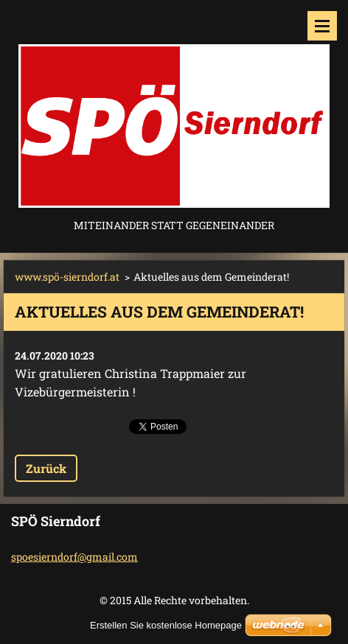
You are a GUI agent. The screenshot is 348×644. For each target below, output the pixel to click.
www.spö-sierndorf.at (67, 277)
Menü (322, 26)
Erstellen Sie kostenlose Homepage (166, 625)
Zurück (46, 468)
